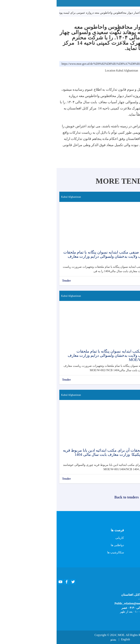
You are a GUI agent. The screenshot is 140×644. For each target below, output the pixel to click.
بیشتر (131, 281)
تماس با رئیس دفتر (126, 540)
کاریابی (63, 538)
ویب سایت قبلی (128, 532)
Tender (10, 281)
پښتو (57, 639)
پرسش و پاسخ (129, 554)
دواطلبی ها (61, 545)
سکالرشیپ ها (59, 552)
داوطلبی (117, 13)
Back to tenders (70, 497)
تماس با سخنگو (128, 547)
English (69, 639)
